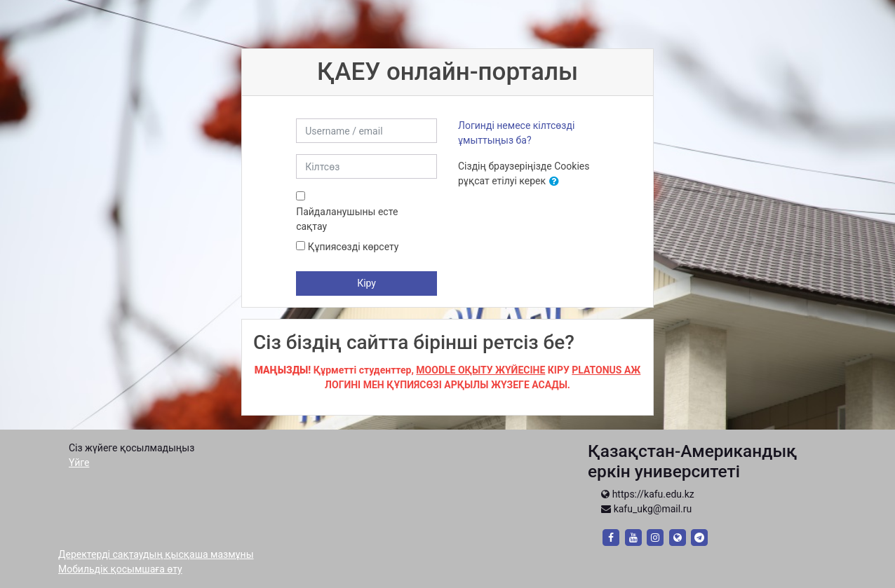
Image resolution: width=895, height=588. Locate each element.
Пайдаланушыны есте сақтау (347, 219)
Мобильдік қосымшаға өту (120, 569)
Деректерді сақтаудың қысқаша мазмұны (156, 554)
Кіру (366, 283)
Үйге (79, 463)
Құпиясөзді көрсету (354, 247)
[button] (557, 182)
